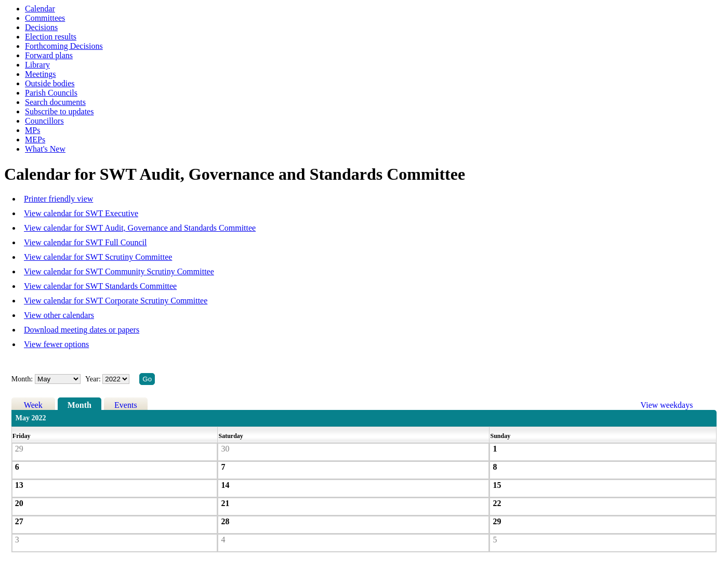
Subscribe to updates (59, 111)
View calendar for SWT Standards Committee (100, 286)
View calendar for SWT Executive (81, 213)
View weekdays (667, 405)
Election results (51, 37)
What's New (45, 149)
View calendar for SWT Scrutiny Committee (98, 257)
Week (33, 405)
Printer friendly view (58, 199)
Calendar (40, 9)
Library (37, 65)
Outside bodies (50, 83)
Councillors (44, 121)
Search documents (55, 102)
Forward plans (49, 55)
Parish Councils (51, 93)
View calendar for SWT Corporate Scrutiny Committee (116, 301)
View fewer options (56, 344)
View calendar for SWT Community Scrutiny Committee (119, 271)
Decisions (41, 27)
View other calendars (59, 315)
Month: (22, 379)
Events (126, 405)
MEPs (35, 140)
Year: (94, 379)
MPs (32, 130)
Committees (45, 18)
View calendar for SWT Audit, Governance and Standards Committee (140, 228)
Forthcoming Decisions (64, 46)
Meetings (41, 74)
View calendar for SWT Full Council (85, 242)
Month (80, 405)
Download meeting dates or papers (82, 330)
